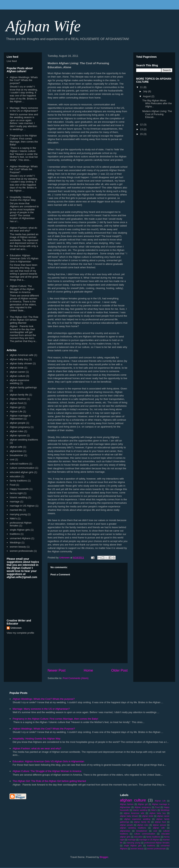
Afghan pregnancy (20, 427)
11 (142, 87)
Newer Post (57, 670)
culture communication (22, 468)
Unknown (16, 628)
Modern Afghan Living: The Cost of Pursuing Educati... (157, 114)
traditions (15, 534)
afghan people (18, 423)
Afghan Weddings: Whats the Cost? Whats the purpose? (24, 80)
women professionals (21, 551)
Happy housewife (19, 489)
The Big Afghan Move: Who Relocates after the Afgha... (157, 103)
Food (13, 485)
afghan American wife (22, 355)
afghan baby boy (19, 359)
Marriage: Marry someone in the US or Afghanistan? (24, 109)
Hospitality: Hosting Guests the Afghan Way (23, 199)
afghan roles (17, 431)
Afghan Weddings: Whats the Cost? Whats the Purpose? (24, 169)
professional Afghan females (157, 843)
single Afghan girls (20, 530)
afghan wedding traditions (24, 440)
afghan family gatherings (23, 387)
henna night (16, 493)
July (146, 91)
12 (142, 125)
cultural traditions (19, 464)
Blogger (104, 857)
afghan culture (18, 376)
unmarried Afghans (20, 538)
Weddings (15, 542)
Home (88, 670)
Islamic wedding (19, 497)
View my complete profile (20, 633)
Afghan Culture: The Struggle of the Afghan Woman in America (22, 289)
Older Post (119, 670)
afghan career (17, 372)
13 (142, 129)
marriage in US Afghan (22, 506)
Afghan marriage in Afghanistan (20, 417)
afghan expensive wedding (137, 819)
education (15, 476)
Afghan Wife (43, 26)
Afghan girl (16, 407)
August (147, 96)
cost (12, 459)
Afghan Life (16, 411)
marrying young (18, 514)
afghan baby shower (21, 363)
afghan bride (17, 368)
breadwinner (17, 455)
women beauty (18, 547)
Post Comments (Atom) (76, 678)
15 (142, 134)
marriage (15, 502)
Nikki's (13, 518)
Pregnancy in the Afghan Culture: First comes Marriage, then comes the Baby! (24, 140)
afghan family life (19, 395)
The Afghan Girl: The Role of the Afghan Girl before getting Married (24, 320)
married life (16, 510)
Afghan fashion (18, 399)
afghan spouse (18, 435)
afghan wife (16, 447)
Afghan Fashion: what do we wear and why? (23, 229)
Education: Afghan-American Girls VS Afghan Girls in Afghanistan (24, 258)
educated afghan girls (22, 472)
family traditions (18, 481)
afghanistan (16, 451)
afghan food (16, 403)
